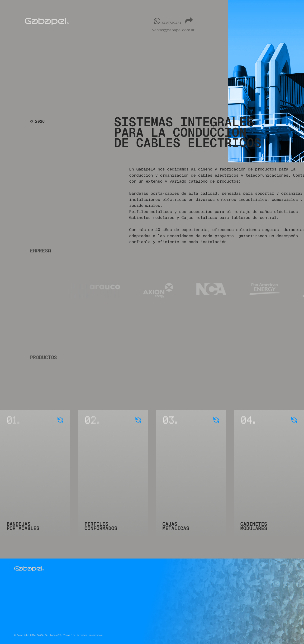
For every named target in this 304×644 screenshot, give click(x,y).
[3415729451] (168, 22)
